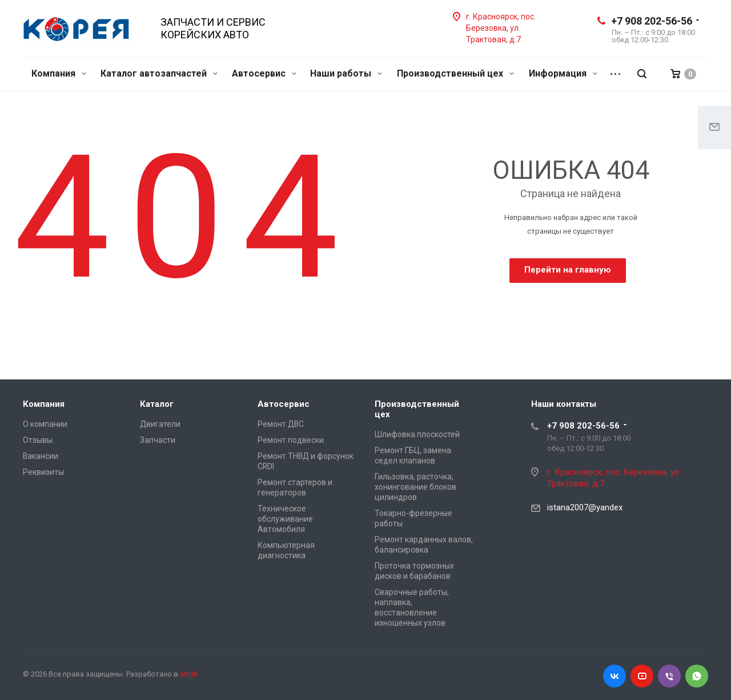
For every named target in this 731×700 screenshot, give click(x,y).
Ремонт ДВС (281, 424)
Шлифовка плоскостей (417, 434)
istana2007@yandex (585, 507)
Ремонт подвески (291, 440)
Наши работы (346, 73)
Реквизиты (43, 472)
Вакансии (41, 456)
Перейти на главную (568, 270)
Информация (563, 73)
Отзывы (38, 440)
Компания (59, 73)
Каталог (157, 404)
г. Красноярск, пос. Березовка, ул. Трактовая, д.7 (501, 28)
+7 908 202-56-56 (652, 21)
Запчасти (158, 440)
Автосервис (264, 73)
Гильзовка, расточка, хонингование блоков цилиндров (415, 487)
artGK (189, 674)
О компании (45, 424)
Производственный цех (455, 73)
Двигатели (160, 424)
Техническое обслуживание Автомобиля (285, 519)
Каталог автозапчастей (159, 73)
